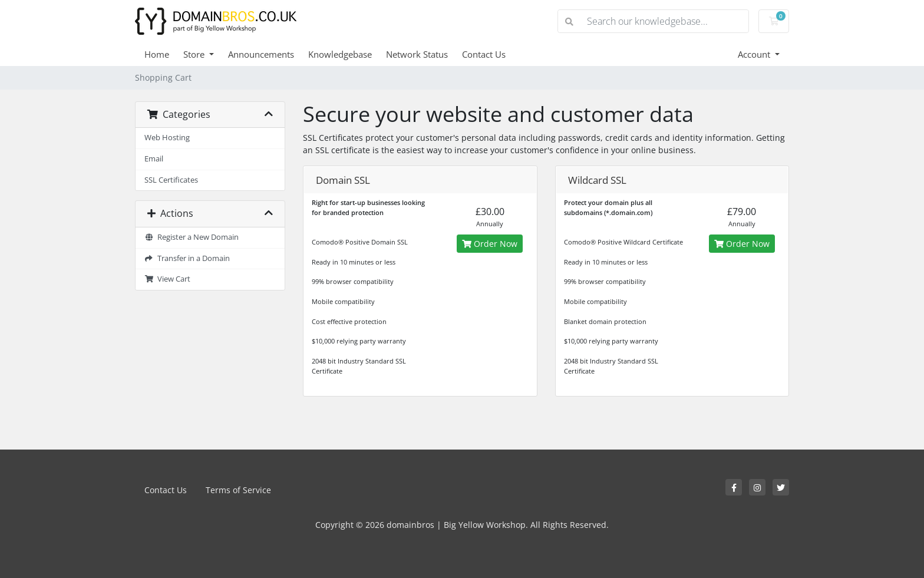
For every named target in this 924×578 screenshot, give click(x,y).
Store (195, 54)
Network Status (417, 54)
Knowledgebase (340, 54)
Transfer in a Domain (187, 258)
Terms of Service (238, 490)
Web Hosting (167, 138)
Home (157, 54)
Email (154, 159)
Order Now (490, 244)
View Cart (167, 279)
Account (755, 54)
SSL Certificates (171, 180)
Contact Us (484, 54)
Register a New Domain (192, 237)
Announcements (261, 54)
